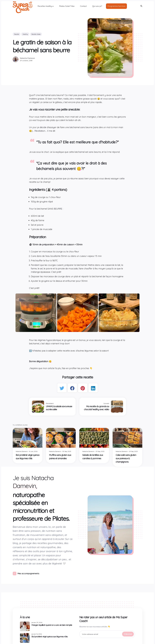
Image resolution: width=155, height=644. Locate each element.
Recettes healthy (46, 6)
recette (17, 34)
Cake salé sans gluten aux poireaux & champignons (126, 458)
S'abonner (128, 634)
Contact (83, 6)
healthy (25, 34)
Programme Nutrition (116, 6)
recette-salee (36, 34)
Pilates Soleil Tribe (67, 6)
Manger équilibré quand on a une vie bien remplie (52, 625)
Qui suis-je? (97, 6)
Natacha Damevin (27, 58)
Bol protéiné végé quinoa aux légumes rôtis (50, 637)
